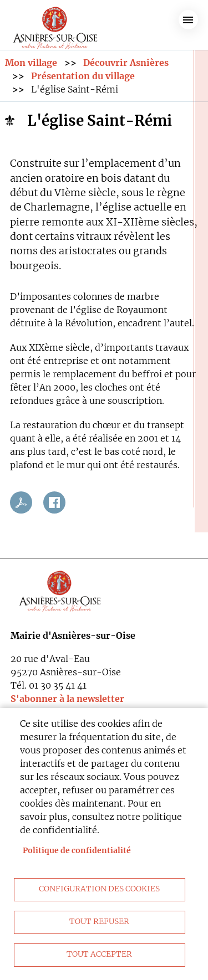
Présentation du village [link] (83, 76)
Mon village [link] (31, 63)
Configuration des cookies (99, 889)
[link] (56, 25)
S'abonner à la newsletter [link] (67, 699)
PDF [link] (21, 502)
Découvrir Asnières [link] (126, 63)
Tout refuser (99, 922)
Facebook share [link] (54, 502)
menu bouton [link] (188, 20)
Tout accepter (99, 954)
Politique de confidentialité (77, 851)
